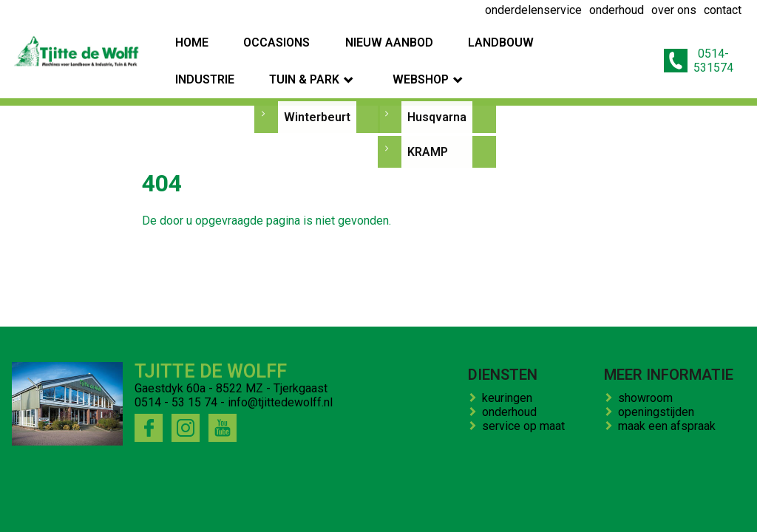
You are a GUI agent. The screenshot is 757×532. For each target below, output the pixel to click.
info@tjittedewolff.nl (280, 402)
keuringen (510, 398)
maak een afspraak (670, 426)
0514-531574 (696, 42)
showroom (648, 398)
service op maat (526, 426)
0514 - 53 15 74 (176, 402)
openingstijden (659, 412)
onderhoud (512, 412)
